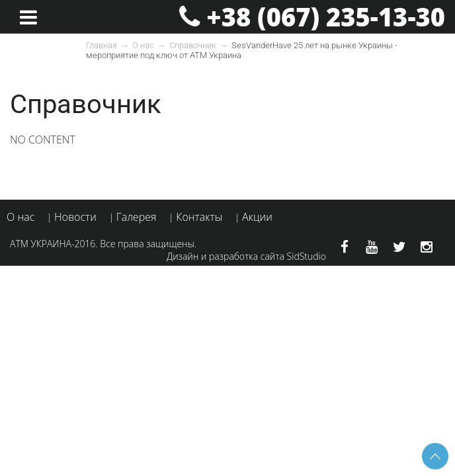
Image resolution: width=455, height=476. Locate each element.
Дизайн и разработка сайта (226, 256)
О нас (143, 45)
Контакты (199, 217)
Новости (75, 217)
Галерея (137, 217)
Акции (257, 217)
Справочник (193, 45)
